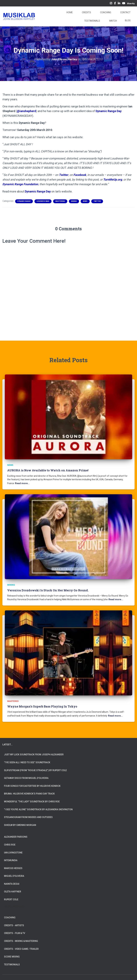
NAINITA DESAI (12, 882)
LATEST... (7, 742)
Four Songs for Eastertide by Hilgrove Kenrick (32, 784)
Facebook (115, 4)
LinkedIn (119, 4)
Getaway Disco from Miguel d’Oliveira (26, 776)
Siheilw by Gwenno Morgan (20, 823)
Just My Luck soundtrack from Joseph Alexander (34, 752)
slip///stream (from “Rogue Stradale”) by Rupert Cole (35, 768)
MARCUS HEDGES (13, 866)
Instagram (111, 4)
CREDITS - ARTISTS (14, 923)
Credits (86, 12)
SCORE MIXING (12, 954)
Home (69, 12)
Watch (113, 21)
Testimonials (92, 21)
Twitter (64, 175)
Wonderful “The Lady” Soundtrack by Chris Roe (32, 799)
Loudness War (43, 201)
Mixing (74, 201)
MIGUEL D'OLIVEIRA (14, 874)
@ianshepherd (26, 111)
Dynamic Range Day (109, 111)
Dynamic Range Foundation (20, 184)
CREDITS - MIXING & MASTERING (21, 939)
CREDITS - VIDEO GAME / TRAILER (21, 947)
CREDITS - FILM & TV (15, 931)
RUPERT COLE (11, 897)
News (85, 201)
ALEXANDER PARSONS (16, 835)
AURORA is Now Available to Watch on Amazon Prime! (48, 470)
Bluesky (131, 4)
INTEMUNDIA (11, 858)
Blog (128, 20)
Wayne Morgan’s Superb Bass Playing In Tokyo (42, 704)
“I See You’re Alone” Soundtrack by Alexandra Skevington (38, 807)
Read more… (22, 483)
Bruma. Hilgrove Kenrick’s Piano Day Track (29, 792)
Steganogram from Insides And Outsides (28, 815)
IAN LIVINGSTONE (13, 850)
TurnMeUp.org (113, 179)
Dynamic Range (24, 201)
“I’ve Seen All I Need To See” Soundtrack (27, 760)
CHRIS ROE (10, 842)
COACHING (10, 915)
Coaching (105, 12)
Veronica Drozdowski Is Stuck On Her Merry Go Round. (48, 589)
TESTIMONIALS (12, 962)
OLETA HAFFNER (13, 889)
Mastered (13, 699)
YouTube (124, 4)
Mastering (60, 201)
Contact (125, 12)
